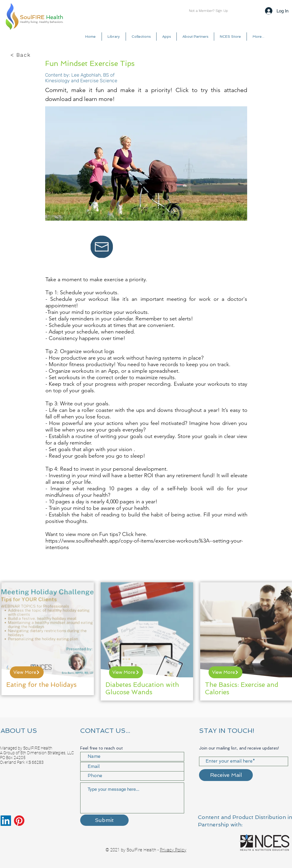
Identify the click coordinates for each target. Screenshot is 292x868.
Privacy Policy (173, 850)
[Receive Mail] (226, 775)
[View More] (27, 672)
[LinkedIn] (6, 821)
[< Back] (21, 55)
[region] (48, 639)
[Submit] (104, 820)
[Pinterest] (19, 821)
